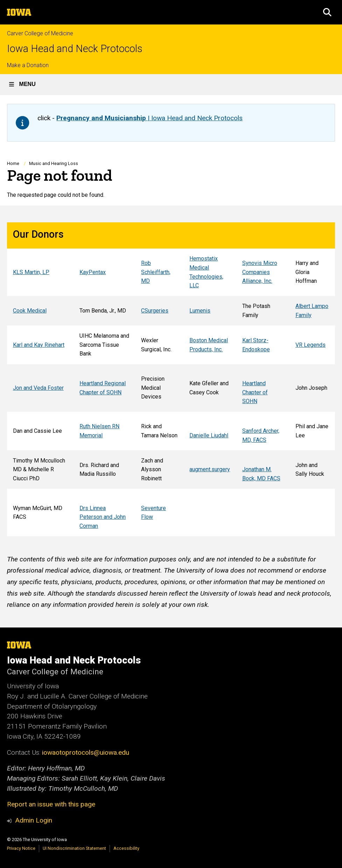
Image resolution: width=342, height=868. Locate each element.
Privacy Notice (21, 848)
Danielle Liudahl (209, 435)
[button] (327, 12)
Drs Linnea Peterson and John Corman (103, 517)
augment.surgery (210, 470)
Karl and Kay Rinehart (39, 345)
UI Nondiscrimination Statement (74, 848)
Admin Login (34, 820)
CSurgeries (155, 311)
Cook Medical (30, 311)
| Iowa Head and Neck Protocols (149, 118)
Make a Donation (28, 65)
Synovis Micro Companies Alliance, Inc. (260, 272)
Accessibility (126, 848)
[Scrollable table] (171, 379)
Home (13, 163)
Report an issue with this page (51, 804)
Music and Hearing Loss (54, 163)
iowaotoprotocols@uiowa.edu (86, 752)
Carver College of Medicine (40, 33)
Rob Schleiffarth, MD (156, 272)
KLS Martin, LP (31, 272)
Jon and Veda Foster (38, 388)
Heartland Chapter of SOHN (255, 392)
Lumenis (200, 311)
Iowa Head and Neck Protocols (75, 49)
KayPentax (93, 272)
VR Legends (310, 345)
